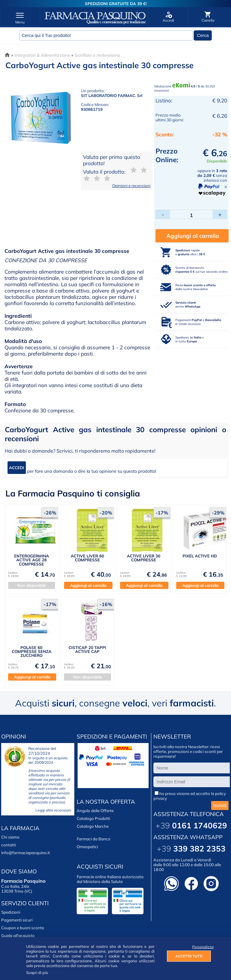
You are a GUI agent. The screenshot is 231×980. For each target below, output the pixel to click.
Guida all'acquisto (18, 936)
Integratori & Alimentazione (42, 55)
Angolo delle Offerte (95, 811)
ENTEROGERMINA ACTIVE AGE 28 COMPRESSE (32, 560)
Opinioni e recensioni (131, 186)
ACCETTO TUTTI (189, 956)
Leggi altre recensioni (53, 810)
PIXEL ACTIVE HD (200, 556)
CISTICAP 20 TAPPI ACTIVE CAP (87, 649)
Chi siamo (10, 837)
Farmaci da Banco (94, 839)
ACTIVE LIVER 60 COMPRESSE (87, 558)
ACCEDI (17, 468)
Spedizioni (11, 912)
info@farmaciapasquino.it (26, 853)
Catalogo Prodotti (93, 818)
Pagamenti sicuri (17, 920)
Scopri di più (37, 972)
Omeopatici (87, 847)
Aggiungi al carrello (193, 236)
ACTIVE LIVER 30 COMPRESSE (144, 558)
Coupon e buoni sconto (23, 928)
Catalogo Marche (93, 826)
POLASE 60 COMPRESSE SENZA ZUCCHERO (32, 652)
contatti (9, 845)
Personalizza (202, 947)
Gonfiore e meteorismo (97, 55)
